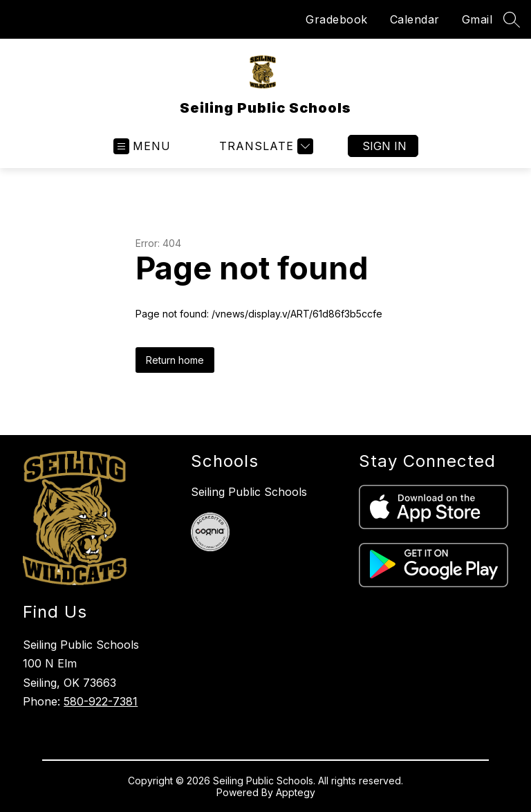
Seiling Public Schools (249, 492)
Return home (175, 360)
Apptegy (296, 792)
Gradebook (337, 19)
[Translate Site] (264, 146)
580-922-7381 (101, 701)
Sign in (384, 146)
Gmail (477, 19)
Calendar (415, 19)
